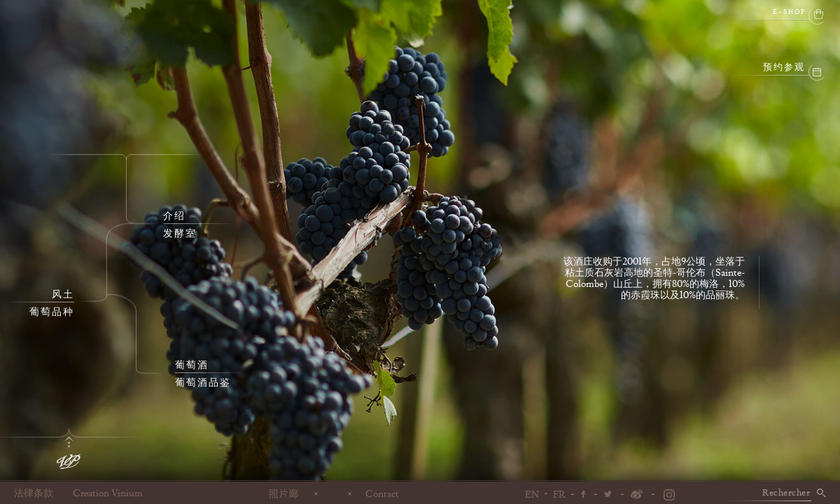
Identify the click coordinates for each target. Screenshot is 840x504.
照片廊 (283, 493)
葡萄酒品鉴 (203, 383)
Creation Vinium (108, 493)
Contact (382, 493)
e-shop (789, 12)
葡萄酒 (192, 365)
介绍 (174, 216)
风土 (63, 295)
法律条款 (34, 493)
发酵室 (180, 234)
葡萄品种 (52, 312)
